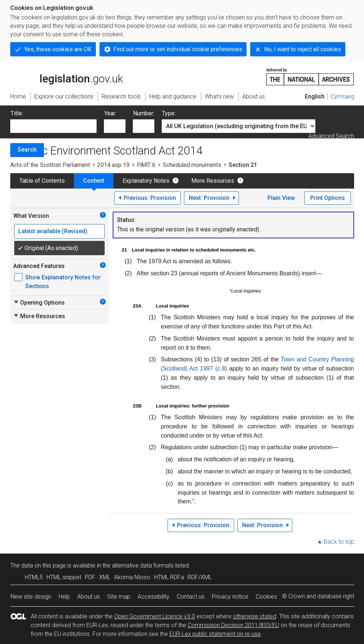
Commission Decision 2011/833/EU (233, 625)
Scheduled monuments (192, 165)
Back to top (339, 542)
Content (94, 181)
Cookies (266, 597)
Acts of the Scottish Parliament (50, 165)
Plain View (281, 198)
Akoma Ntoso (132, 577)
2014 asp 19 (113, 165)
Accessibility (153, 597)
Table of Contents (42, 181)
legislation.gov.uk (67, 76)
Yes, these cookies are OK (58, 49)
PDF (90, 577)
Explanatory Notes (146, 181)
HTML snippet (64, 577)
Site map (119, 597)
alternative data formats (143, 565)
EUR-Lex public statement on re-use (215, 634)
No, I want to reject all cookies (303, 49)
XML (105, 577)
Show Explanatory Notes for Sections (63, 282)
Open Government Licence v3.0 (155, 616)
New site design (31, 597)
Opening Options (39, 302)
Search (27, 150)
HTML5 (34, 577)
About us (89, 597)
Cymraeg (342, 96)
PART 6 (146, 165)
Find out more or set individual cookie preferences (178, 49)
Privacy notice (230, 597)
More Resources (213, 181)
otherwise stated (255, 616)
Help (64, 597)
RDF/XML (200, 577)
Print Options (328, 198)
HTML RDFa (169, 577)
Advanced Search (331, 136)
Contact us (191, 597)
